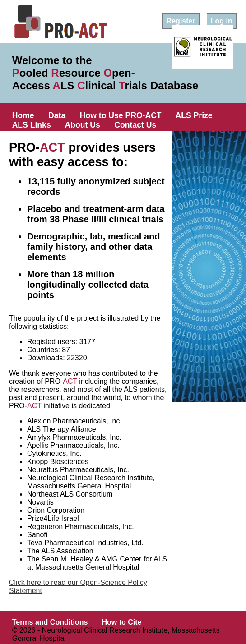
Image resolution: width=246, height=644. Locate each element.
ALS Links (32, 125)
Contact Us (135, 125)
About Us (83, 125)
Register (181, 21)
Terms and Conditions (50, 622)
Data (57, 115)
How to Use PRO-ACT (121, 115)
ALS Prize (194, 115)
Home (23, 115)
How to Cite (121, 622)
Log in (222, 21)
